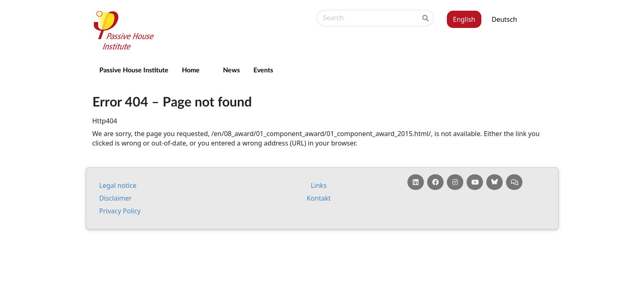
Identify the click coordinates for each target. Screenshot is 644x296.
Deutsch (504, 19)
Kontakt (319, 198)
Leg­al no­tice (118, 185)
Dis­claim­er (116, 198)
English (464, 19)
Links (319, 185)
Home (191, 70)
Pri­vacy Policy (120, 211)
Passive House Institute (134, 70)
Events (263, 70)
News (231, 70)
